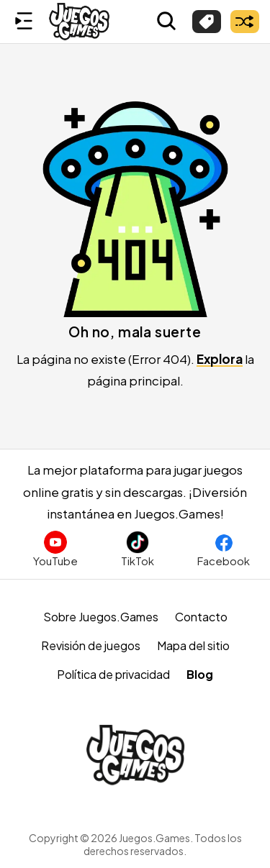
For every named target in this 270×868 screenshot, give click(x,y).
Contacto (201, 617)
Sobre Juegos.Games (101, 617)
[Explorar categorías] (207, 22)
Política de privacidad (113, 674)
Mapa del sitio (193, 645)
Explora (220, 359)
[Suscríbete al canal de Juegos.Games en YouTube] (55, 549)
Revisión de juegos (91, 645)
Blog (200, 674)
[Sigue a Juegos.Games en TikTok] (138, 549)
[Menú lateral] (24, 22)
